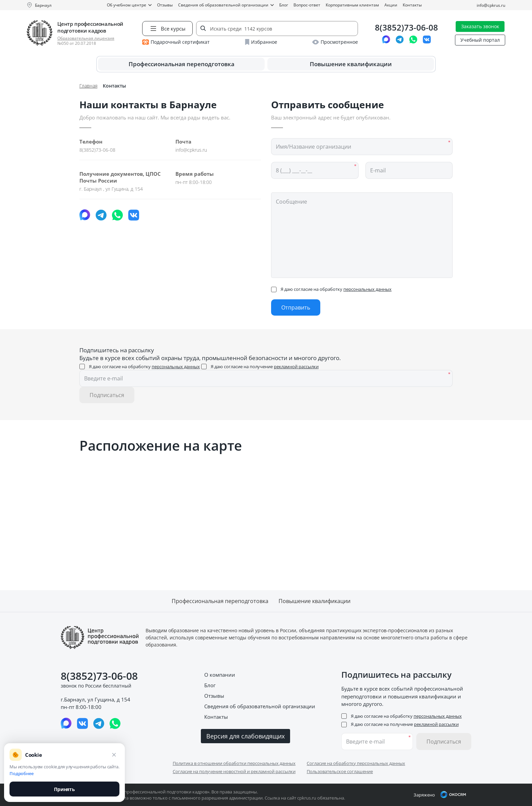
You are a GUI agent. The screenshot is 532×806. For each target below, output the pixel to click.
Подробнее (22, 773)
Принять (64, 789)
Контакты (412, 5)
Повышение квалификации (351, 64)
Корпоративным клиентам (352, 5)
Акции (391, 5)
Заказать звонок (480, 26)
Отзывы (165, 5)
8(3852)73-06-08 (406, 28)
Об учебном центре (129, 5)
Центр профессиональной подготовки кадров (90, 27)
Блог (284, 5)
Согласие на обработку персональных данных (356, 763)
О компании (220, 675)
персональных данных (367, 289)
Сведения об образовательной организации (226, 5)
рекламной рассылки (296, 367)
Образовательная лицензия (86, 38)
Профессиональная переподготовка (182, 64)
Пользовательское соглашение (340, 771)
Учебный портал (480, 40)
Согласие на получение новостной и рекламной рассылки (234, 771)
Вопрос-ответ (307, 5)
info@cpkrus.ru (491, 5)
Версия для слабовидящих (245, 736)
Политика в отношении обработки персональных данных (234, 763)
